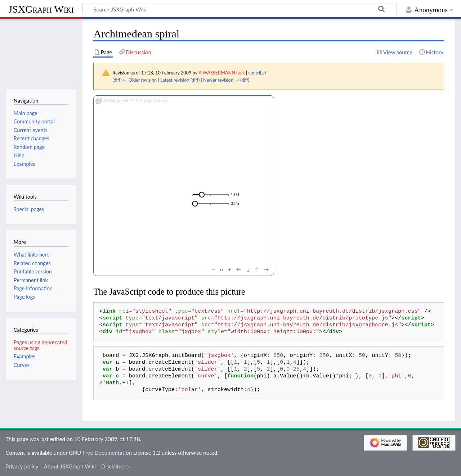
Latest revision (175, 80)
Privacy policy (22, 466)
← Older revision (140, 80)
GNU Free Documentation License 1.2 (114, 453)
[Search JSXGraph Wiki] (240, 9)
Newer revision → (221, 80)
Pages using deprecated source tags (41, 345)
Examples (24, 356)
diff (117, 80)
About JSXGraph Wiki (70, 466)
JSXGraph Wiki (41, 9)
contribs (256, 73)
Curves (22, 365)
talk (241, 73)
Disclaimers (115, 466)
